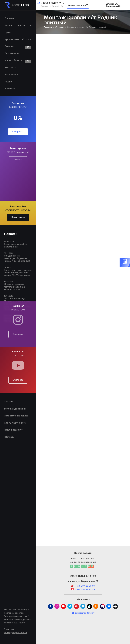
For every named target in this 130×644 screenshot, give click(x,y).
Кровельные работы (17, 39)
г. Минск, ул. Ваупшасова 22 (113, 5)
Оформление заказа (16, 416)
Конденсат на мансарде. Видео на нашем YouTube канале (17, 258)
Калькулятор (18, 217)
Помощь (9, 437)
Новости (10, 89)
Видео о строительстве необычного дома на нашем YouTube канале (18, 273)
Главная (9, 18)
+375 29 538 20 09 (85, 589)
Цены (8, 32)
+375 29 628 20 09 (51, 3)
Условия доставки (15, 409)
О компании (12, 53)
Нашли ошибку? (13, 430)
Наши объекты (14, 60)
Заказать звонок (78, 5)
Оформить (18, 132)
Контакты (11, 68)
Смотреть (18, 334)
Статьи (8, 402)
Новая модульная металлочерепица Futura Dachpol (14, 287)
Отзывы (9, 46)
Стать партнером (15, 423)
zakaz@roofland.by (85, 613)
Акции (8, 82)
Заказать (18, 160)
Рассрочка (11, 75)
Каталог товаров (15, 25)
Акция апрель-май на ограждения (16, 245)
